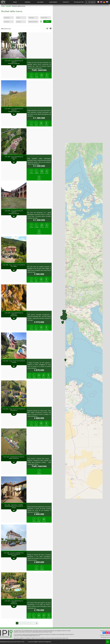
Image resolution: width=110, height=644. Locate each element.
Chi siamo (40, 2)
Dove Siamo (53, 2)
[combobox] (9, 18)
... (33, 623)
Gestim (108, 637)
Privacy (108, 635)
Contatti (66, 2)
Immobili (28, 2)
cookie (26, 642)
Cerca (47, 21)
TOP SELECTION (79, 2)
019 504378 (90, 2)
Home (15, 2)
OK (108, 642)
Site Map (102, 635)
